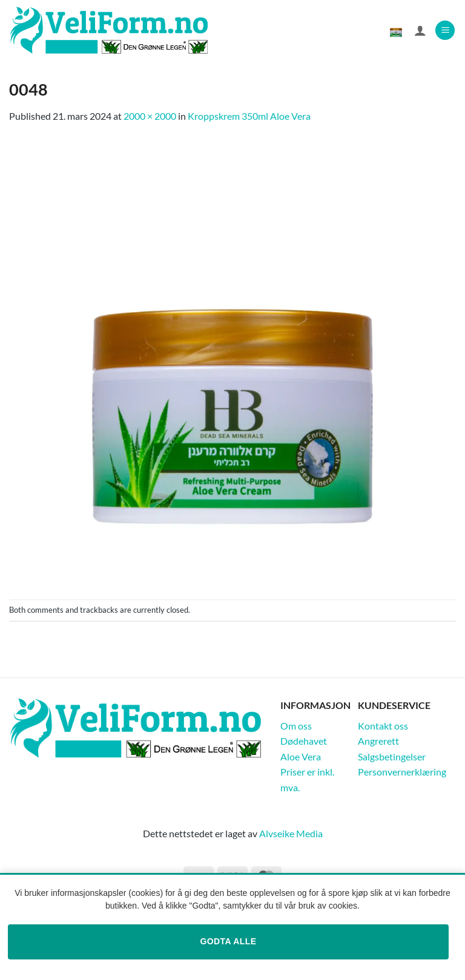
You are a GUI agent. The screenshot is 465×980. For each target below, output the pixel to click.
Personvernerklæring (402, 772)
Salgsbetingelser (392, 756)
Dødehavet (304, 741)
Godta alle (228, 941)
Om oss (296, 726)
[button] (445, 31)
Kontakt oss (383, 726)
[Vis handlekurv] (396, 30)
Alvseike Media (291, 833)
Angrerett (378, 741)
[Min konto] (420, 30)
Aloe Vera (301, 756)
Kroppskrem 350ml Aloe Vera (249, 116)
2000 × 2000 (150, 116)
